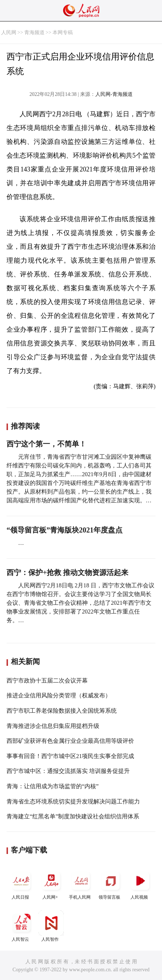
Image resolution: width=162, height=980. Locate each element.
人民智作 (51, 926)
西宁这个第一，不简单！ (46, 444)
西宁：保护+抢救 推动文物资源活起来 (67, 572)
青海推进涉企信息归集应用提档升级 (53, 726)
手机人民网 (81, 884)
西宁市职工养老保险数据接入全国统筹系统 (62, 711)
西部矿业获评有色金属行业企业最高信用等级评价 (70, 741)
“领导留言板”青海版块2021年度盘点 (65, 530)
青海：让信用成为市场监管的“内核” (53, 786)
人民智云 (21, 926)
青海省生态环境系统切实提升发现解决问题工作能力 (73, 801)
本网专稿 (63, 33)
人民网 (9, 33)
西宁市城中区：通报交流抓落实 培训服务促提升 (68, 771)
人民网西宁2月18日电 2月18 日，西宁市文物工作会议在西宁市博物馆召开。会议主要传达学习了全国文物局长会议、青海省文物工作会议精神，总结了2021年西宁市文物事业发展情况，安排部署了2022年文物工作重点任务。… (80, 603)
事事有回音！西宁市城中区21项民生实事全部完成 (70, 756)
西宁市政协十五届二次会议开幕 (47, 681)
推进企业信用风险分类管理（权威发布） (59, 695)
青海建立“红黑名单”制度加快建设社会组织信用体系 (73, 816)
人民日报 (21, 884)
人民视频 (140, 884)
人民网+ (51, 884)
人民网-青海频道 (114, 94)
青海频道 (34, 33)
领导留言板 (111, 884)
